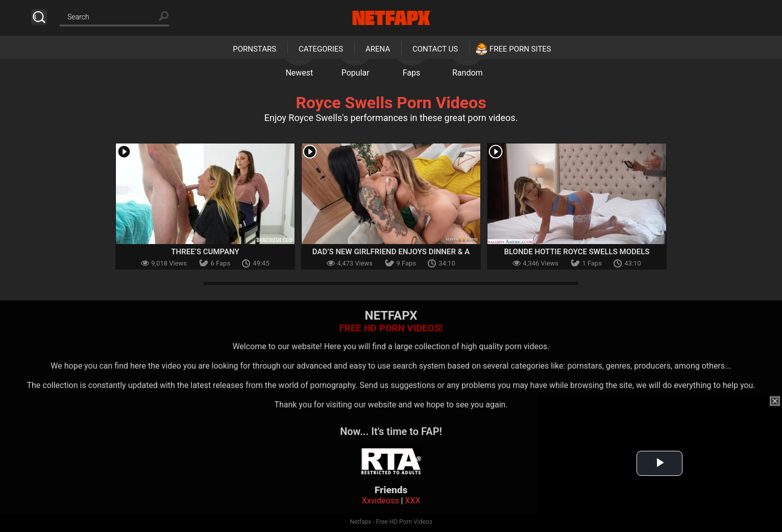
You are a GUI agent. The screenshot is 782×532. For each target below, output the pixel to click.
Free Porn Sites (520, 49)
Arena (378, 49)
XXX (412, 501)
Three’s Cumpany (205, 252)
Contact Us (435, 49)
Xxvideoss (381, 501)
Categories (321, 49)
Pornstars (254, 49)
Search (39, 17)
